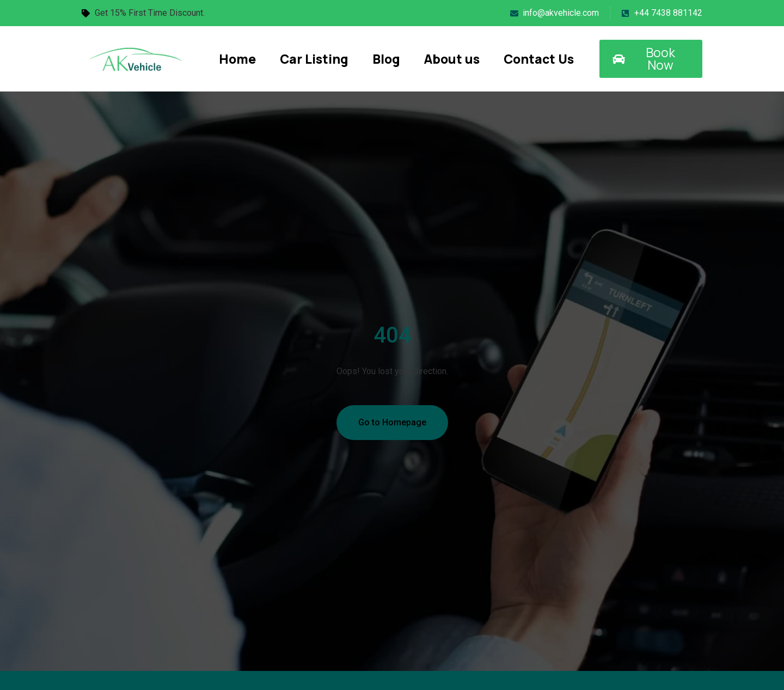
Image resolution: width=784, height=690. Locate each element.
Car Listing (314, 59)
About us (452, 59)
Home (237, 59)
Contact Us (539, 59)
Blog (386, 59)
